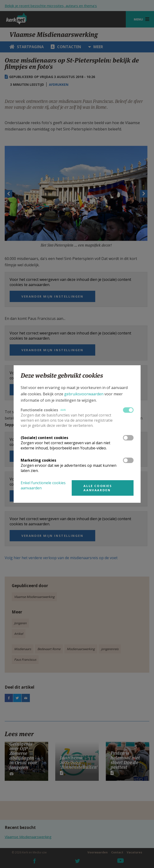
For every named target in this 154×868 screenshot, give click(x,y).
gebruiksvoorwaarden (84, 394)
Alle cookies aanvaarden (98, 488)
